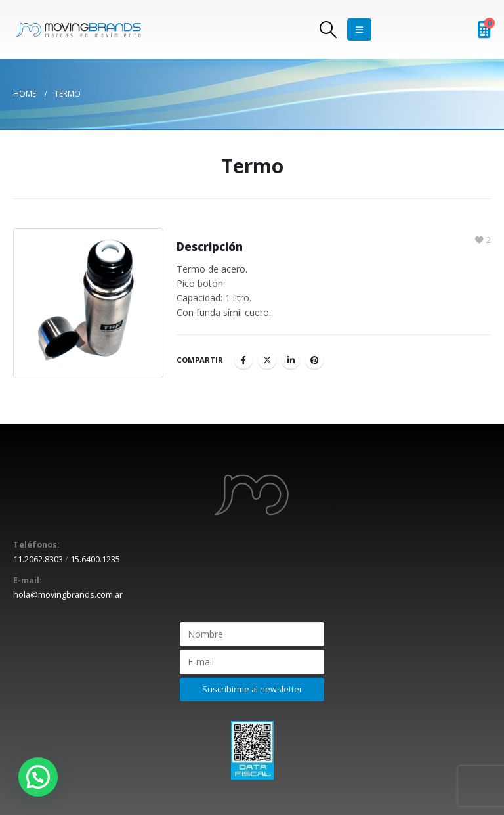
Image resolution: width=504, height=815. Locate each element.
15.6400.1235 (95, 559)
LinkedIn (291, 360)
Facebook (243, 360)
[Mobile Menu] (359, 30)
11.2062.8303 (38, 559)
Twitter (267, 360)
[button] (38, 777)
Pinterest (314, 360)
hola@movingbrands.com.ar (68, 595)
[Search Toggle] (328, 30)
